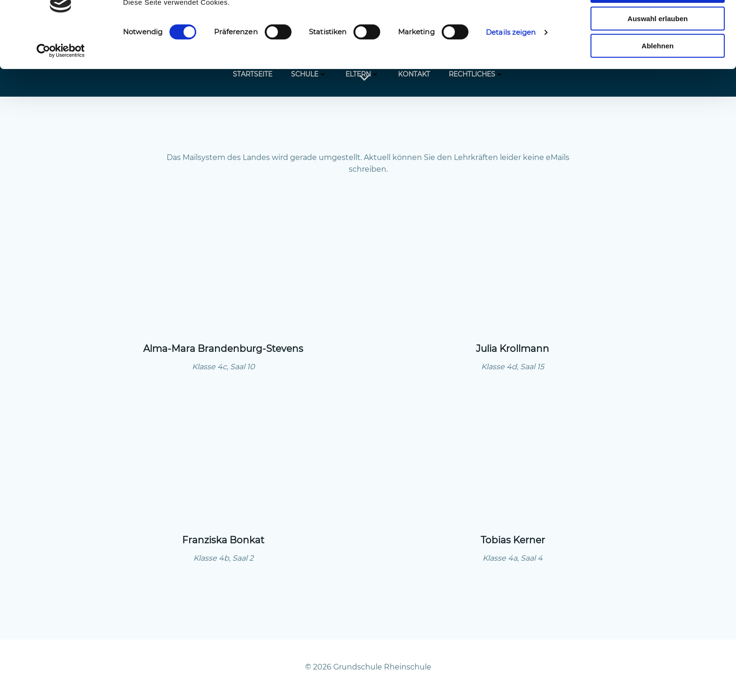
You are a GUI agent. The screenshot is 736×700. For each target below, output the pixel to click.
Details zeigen (511, 65)
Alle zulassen (657, 23)
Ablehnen (658, 78)
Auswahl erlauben (658, 51)
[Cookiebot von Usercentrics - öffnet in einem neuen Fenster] (61, 83)
